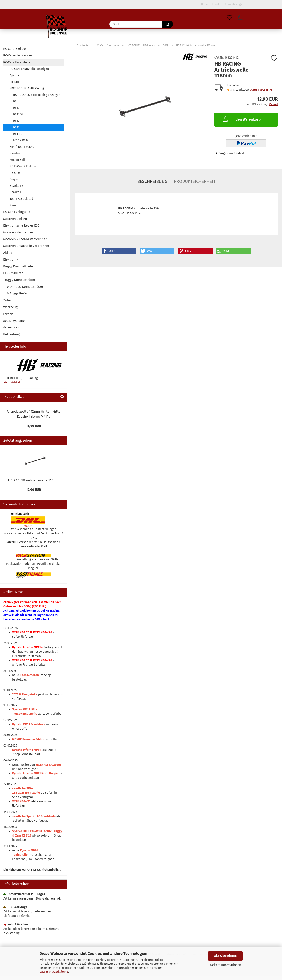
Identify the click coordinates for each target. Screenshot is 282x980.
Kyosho (15, 153)
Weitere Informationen (225, 965)
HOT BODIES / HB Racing (27, 88)
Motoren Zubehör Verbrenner (25, 239)
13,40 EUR (34, 426)
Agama (14, 75)
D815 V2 (18, 114)
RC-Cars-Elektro (15, 49)
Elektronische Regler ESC (21, 225)
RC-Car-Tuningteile (17, 212)
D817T (17, 121)
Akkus (8, 253)
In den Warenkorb (241, 119)
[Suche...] (168, 24)
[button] (240, 18)
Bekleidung (11, 334)
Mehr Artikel (12, 382)
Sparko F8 (17, 186)
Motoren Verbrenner (18, 232)
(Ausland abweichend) (261, 90)
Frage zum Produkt (231, 153)
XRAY (13, 205)
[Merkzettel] (229, 18)
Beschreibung (152, 181)
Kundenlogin (234, 4)
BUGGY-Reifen (13, 273)
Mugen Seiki (18, 160)
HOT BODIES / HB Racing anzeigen (37, 95)
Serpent (15, 179)
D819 (16, 127)
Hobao (14, 82)
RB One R (16, 173)
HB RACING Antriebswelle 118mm (34, 480)
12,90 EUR (34, 490)
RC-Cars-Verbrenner (18, 55)
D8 (15, 101)
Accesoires (11, 327)
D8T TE (18, 134)
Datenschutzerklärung (54, 972)
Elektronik (11, 259)
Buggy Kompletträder (19, 266)
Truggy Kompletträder (19, 280)
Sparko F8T (17, 192)
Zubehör (10, 300)
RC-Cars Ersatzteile (17, 62)
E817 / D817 (21, 140)
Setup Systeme (14, 321)
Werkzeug (10, 307)
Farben (8, 314)
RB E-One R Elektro (23, 166)
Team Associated (21, 199)
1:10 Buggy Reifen (16, 293)
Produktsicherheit (195, 181)
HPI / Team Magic (22, 147)
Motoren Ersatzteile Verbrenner (26, 246)
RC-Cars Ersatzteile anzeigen (29, 69)
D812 (16, 108)
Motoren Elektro (15, 219)
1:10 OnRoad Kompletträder (23, 287)
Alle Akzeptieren (225, 956)
